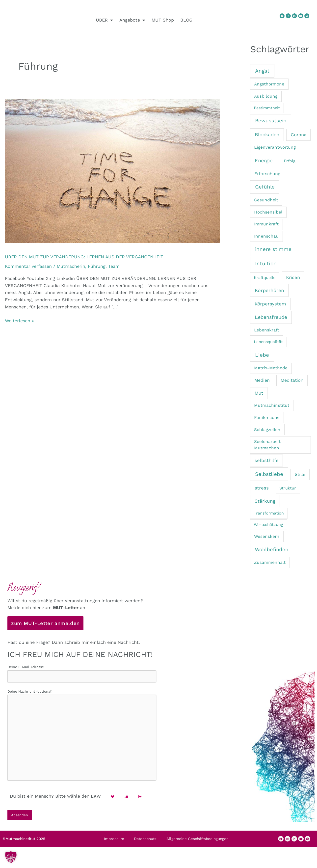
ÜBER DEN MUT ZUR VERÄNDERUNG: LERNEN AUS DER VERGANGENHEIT (84, 257)
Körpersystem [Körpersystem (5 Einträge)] (270, 304)
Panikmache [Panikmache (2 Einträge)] (267, 417)
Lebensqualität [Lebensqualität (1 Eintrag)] (268, 342)
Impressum (114, 844)
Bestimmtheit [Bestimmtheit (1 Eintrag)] (267, 108)
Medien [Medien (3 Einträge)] (262, 380)
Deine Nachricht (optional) (82, 739)
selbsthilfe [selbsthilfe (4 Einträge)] (267, 460)
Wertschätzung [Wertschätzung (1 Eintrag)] (268, 525)
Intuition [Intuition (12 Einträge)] (266, 264)
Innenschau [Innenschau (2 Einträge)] (266, 236)
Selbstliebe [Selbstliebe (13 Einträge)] (269, 474)
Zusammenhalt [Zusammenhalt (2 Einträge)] (270, 562)
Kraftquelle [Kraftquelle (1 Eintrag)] (265, 278)
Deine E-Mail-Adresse (82, 674)
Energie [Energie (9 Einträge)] (264, 161)
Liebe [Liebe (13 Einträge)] (262, 355)
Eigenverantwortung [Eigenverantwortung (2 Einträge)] (275, 147)
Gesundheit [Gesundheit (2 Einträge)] (266, 200)
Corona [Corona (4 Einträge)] (299, 135)
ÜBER (104, 20)
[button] (11, 857)
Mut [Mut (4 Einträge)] (259, 393)
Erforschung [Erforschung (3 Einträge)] (267, 174)
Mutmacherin (71, 266)
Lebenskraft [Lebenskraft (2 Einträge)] (267, 330)
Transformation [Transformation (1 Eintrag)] (269, 513)
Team (114, 266)
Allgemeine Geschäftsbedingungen (198, 844)
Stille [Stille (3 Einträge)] (300, 474)
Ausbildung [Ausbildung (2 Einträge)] (266, 96)
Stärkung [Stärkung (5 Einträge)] (265, 501)
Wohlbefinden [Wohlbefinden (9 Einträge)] (272, 549)
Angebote (132, 20)
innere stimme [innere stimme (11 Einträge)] (273, 249)
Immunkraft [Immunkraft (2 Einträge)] (266, 224)
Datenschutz (145, 844)
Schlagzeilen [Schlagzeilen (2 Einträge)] (267, 430)
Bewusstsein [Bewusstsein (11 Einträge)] (271, 121)
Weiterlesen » (19, 320)
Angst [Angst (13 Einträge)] (262, 71)
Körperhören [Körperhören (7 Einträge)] (269, 290)
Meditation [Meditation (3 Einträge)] (292, 380)
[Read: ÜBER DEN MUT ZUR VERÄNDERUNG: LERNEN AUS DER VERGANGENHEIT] (113, 170)
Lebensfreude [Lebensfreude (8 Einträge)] (271, 317)
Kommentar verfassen (28, 266)
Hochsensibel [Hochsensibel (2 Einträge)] (268, 212)
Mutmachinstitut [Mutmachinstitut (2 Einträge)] (272, 405)
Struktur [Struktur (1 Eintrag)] (288, 488)
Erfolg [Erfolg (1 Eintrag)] (290, 161)
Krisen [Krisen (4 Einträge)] (293, 277)
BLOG (186, 20)
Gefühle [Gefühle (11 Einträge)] (265, 187)
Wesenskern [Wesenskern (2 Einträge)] (267, 536)
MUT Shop (163, 20)
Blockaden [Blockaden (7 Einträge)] (267, 135)
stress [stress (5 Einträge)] (262, 488)
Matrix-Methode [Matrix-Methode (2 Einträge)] (271, 368)
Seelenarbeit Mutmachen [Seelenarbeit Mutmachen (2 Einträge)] (267, 445)
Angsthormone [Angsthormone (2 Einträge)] (269, 84)
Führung (97, 266)
